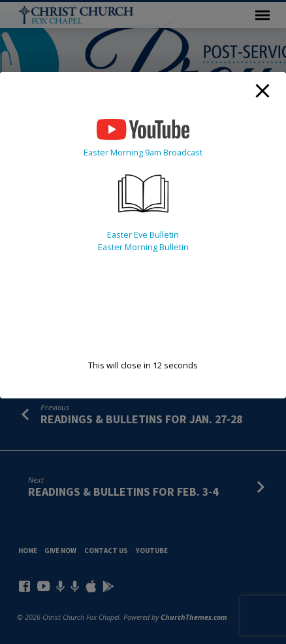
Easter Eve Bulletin (143, 234)
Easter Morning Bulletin (143, 247)
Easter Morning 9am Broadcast (143, 152)
